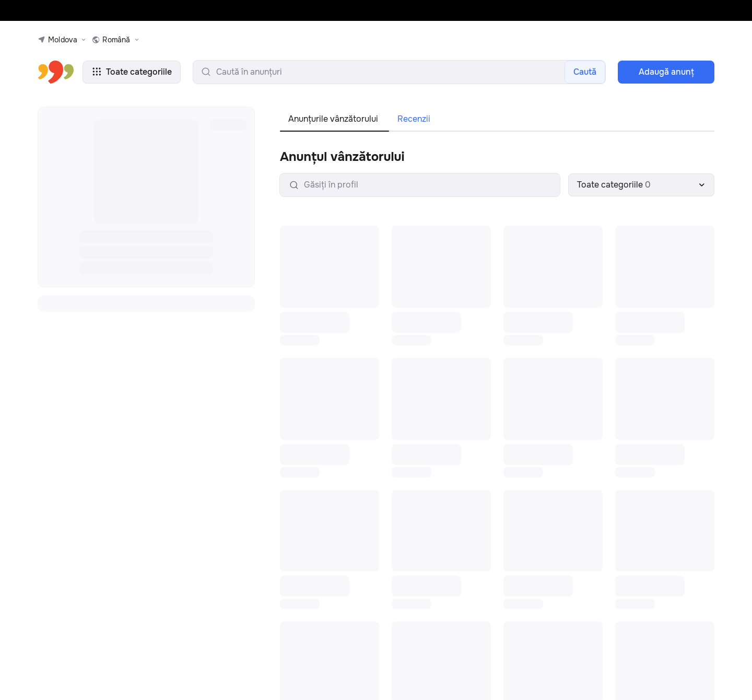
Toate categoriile (132, 72)
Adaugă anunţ (666, 72)
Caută (585, 72)
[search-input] (399, 72)
